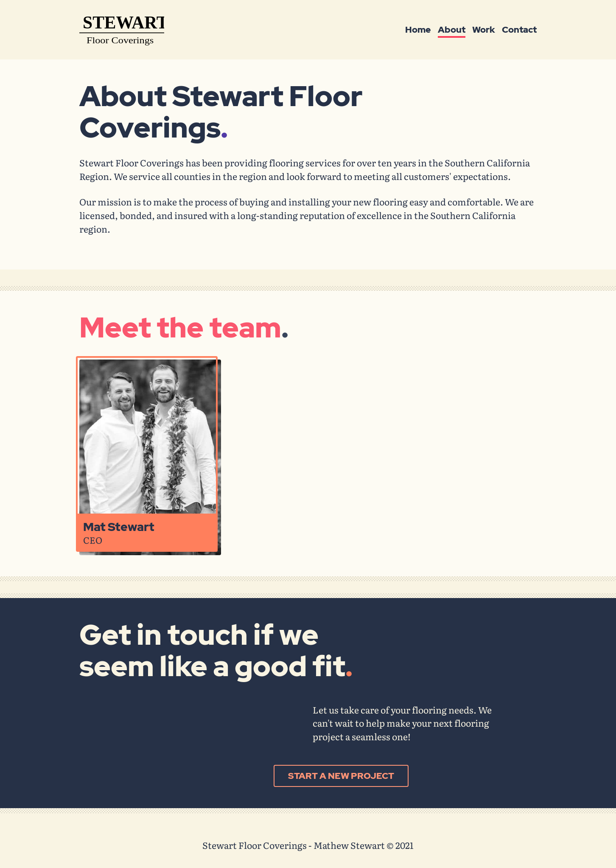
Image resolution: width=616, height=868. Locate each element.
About (452, 29)
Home (418, 29)
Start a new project (341, 775)
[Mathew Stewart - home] (122, 31)
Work (484, 29)
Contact (519, 29)
